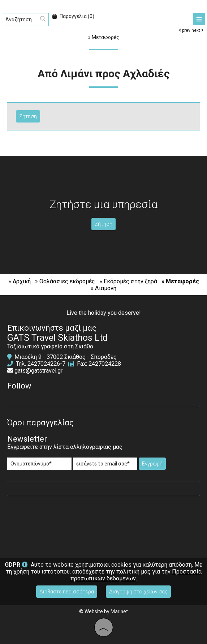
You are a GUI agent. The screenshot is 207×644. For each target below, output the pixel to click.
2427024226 (44, 364)
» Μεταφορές (180, 281)
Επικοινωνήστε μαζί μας (52, 328)
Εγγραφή (152, 464)
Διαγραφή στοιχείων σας (138, 592)
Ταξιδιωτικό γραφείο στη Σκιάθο (50, 346)
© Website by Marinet (103, 611)
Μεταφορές (105, 37)
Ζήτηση (103, 224)
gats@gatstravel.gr (38, 371)
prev (185, 30)
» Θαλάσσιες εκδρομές (65, 281)
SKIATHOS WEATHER (103, 527)
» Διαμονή (103, 288)
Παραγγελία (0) (73, 16)
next (197, 30)
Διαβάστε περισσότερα (67, 592)
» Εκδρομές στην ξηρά (128, 281)
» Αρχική (20, 281)
